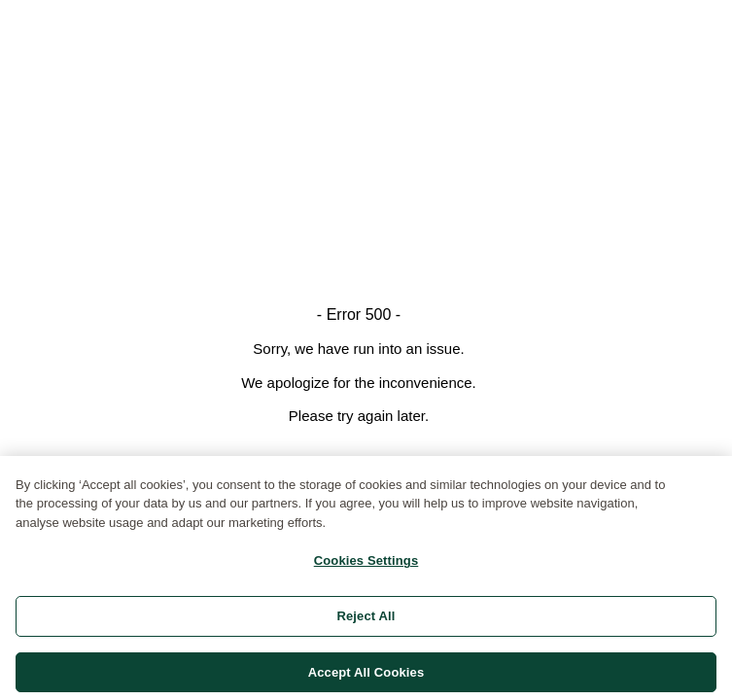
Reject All (366, 619)
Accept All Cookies (366, 675)
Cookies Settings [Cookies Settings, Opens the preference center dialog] (366, 564)
